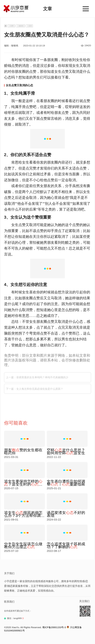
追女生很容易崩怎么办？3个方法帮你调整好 (24, 514)
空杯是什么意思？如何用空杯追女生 (66, 451)
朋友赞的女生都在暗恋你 (23, 451)
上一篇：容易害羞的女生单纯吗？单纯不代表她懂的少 (37, 377)
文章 (12, 26)
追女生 (21, 26)
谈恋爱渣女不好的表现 (66, 514)
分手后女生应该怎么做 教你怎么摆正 (23, 545)
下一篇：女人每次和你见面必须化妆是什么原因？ (35, 389)
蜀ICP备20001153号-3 (54, 627)
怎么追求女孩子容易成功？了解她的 (66, 545)
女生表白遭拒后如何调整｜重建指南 (66, 483)
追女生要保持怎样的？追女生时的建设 (23, 483)
